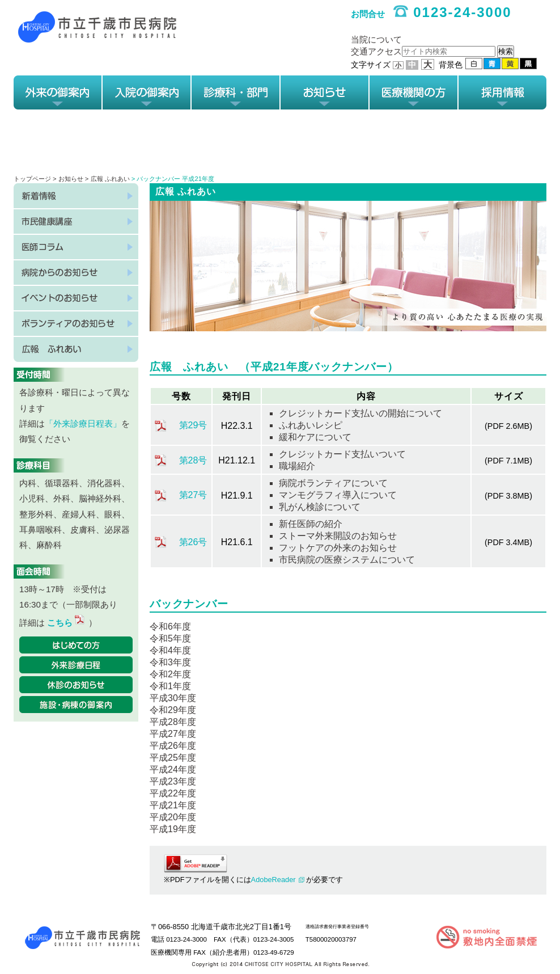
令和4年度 (170, 650)
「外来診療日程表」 (83, 423)
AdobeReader (273, 880)
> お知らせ (69, 179)
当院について (376, 39)
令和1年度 (170, 686)
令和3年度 (170, 662)
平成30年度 (173, 698)
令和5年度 (170, 638)
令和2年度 (170, 674)
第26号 (193, 542)
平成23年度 (173, 781)
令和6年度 (170, 627)
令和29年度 (173, 710)
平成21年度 (173, 805)
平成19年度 (173, 829)
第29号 (193, 425)
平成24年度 (173, 769)
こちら (67, 623)
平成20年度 (173, 817)
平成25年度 (173, 758)
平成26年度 (173, 746)
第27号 (193, 495)
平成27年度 (173, 734)
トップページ (32, 179)
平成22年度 (173, 793)
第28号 (193, 460)
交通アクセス (376, 51)
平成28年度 (173, 722)
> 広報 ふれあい (107, 179)
